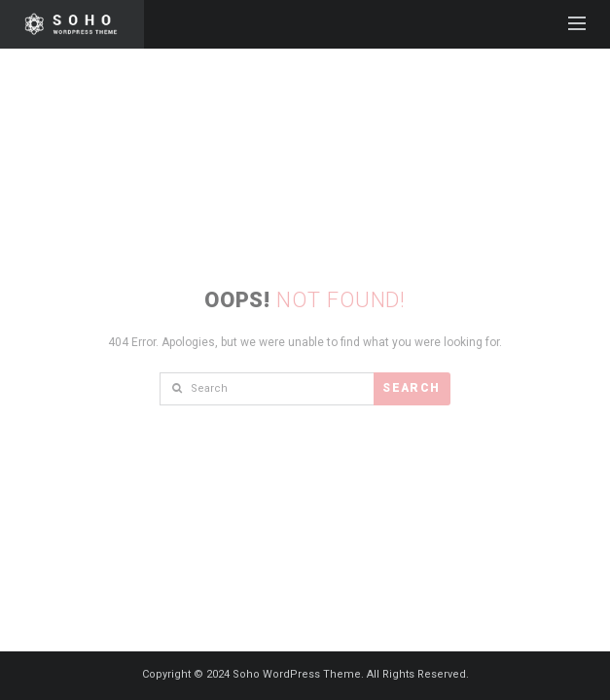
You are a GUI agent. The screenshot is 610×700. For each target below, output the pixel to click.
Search (411, 388)
